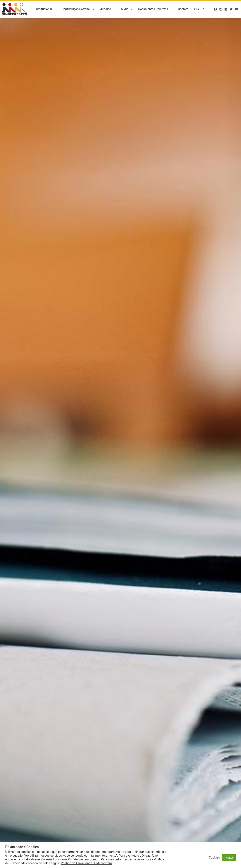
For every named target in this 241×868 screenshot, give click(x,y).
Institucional (46, 9)
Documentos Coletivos (155, 9)
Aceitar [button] (229, 858)
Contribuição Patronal (78, 9)
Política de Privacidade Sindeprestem (86, 863)
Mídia (127, 9)
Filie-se (199, 9)
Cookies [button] (214, 857)
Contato (183, 9)
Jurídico (108, 9)
